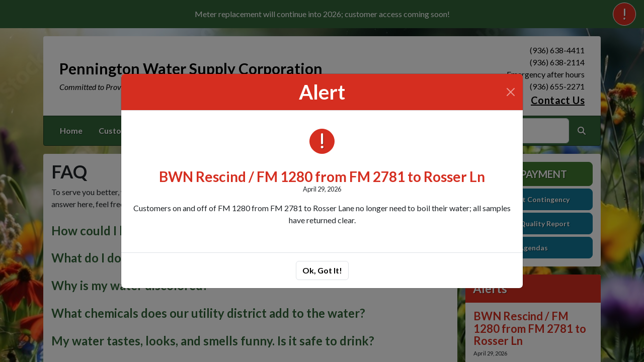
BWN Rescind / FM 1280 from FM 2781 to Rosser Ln (322, 176)
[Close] (511, 92)
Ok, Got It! (322, 270)
